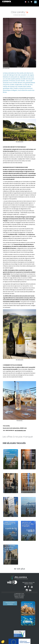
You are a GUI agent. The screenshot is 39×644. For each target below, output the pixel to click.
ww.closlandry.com (20, 430)
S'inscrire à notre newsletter (10, 603)
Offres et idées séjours (19, 595)
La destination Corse (19, 594)
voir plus (20, 569)
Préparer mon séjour (19, 596)
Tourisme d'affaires (19, 598)
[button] (29, 2)
